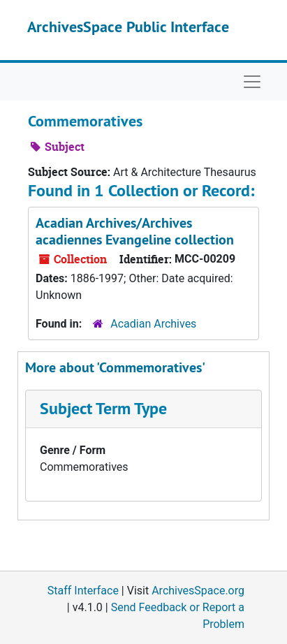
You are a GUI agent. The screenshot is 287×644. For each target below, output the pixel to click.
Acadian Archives (153, 324)
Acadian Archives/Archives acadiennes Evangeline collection (135, 231)
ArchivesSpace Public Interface (128, 27)
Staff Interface (83, 591)
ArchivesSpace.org (198, 591)
